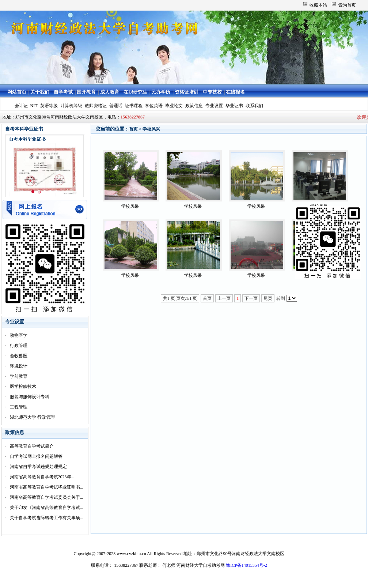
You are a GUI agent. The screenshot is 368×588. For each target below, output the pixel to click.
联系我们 (254, 106)
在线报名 (235, 92)
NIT (34, 106)
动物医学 (19, 335)
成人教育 (110, 92)
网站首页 (17, 92)
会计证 (21, 106)
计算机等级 (71, 106)
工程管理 (19, 407)
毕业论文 (174, 106)
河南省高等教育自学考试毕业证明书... (47, 487)
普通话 (116, 106)
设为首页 (347, 5)
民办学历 (161, 92)
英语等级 (49, 106)
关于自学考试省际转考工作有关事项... (47, 518)
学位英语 (154, 106)
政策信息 (194, 106)
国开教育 (86, 92)
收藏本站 (318, 5)
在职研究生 (135, 92)
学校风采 (151, 129)
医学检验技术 (23, 387)
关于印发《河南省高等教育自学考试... (47, 508)
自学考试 (63, 92)
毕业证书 (234, 106)
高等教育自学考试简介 (32, 446)
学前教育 (19, 376)
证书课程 (134, 106)
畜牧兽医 (19, 356)
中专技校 (212, 92)
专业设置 (214, 106)
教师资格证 (96, 106)
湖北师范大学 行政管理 (32, 417)
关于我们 (40, 92)
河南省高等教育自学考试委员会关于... (47, 497)
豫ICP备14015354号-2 (246, 565)
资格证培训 (187, 92)
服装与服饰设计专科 (30, 397)
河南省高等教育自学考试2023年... (42, 477)
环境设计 (19, 366)
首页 (133, 129)
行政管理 (19, 346)
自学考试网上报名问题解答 (36, 456)
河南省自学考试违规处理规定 (38, 467)
